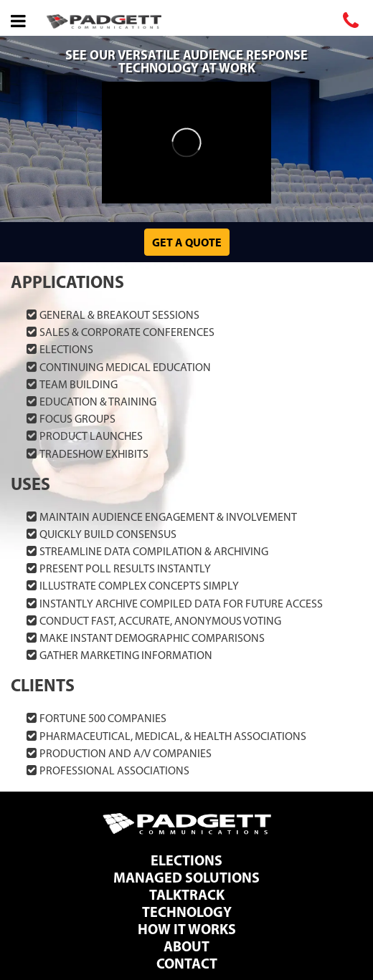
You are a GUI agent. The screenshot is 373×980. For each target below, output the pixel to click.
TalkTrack (187, 894)
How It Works (187, 929)
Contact (187, 963)
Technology (187, 912)
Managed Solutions (186, 877)
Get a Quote (187, 242)
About (186, 946)
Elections (186, 860)
